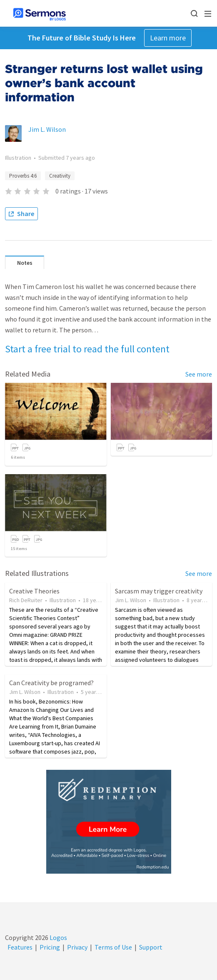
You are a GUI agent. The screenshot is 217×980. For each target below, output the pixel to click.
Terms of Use (113, 947)
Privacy (77, 947)
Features (20, 947)
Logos (58, 937)
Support (151, 947)
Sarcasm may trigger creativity (159, 591)
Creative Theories (34, 591)
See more (199, 374)
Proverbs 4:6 (23, 176)
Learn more (168, 38)
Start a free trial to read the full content (87, 349)
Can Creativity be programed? (51, 683)
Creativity (60, 176)
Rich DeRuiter (26, 600)
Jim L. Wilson (47, 129)
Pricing (50, 947)
